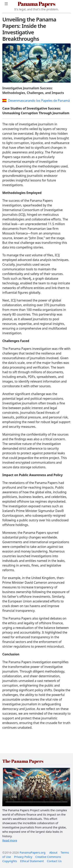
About (53, 852)
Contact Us (54, 861)
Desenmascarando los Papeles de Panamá (36, 101)
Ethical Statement (32, 861)
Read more (10, 840)
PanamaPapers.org (33, 852)
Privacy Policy (23, 857)
